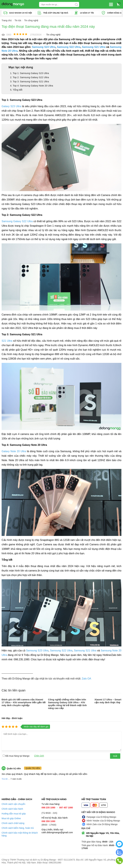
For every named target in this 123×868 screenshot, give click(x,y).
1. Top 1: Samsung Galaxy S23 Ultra (29, 73)
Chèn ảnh (39, 756)
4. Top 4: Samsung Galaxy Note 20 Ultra (32, 86)
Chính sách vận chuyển (13, 804)
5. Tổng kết (16, 90)
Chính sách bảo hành (12, 809)
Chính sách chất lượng (13, 823)
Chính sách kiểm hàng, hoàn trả (18, 828)
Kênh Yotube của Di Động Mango (103, 821)
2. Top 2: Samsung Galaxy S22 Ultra (29, 77)
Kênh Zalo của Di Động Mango (102, 824)
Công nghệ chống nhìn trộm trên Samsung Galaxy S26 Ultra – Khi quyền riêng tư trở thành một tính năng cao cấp (67, 704)
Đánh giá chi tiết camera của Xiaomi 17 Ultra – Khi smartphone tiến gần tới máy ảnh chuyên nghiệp (24, 702)
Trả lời (5, 779)
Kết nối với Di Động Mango (98, 812)
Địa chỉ (86, 828)
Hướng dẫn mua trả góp (14, 814)
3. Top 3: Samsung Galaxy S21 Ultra (29, 81)
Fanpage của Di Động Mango (101, 817)
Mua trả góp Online (11, 818)
